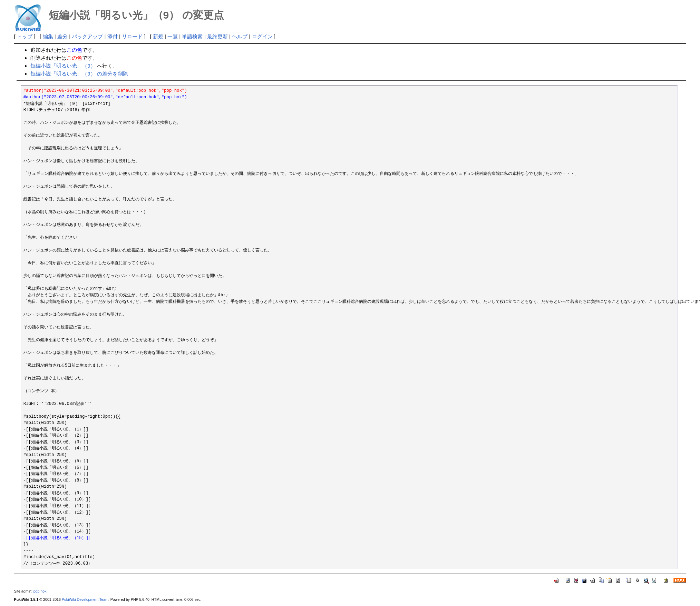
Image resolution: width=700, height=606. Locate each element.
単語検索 (192, 36)
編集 (48, 36)
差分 (62, 36)
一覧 (173, 36)
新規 (158, 36)
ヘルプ (240, 36)
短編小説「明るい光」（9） (63, 66)
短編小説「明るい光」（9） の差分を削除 (79, 74)
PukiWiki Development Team (85, 599)
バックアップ (87, 36)
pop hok (40, 591)
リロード (132, 36)
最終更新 (217, 36)
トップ (25, 36)
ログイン (262, 36)
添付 (113, 36)
